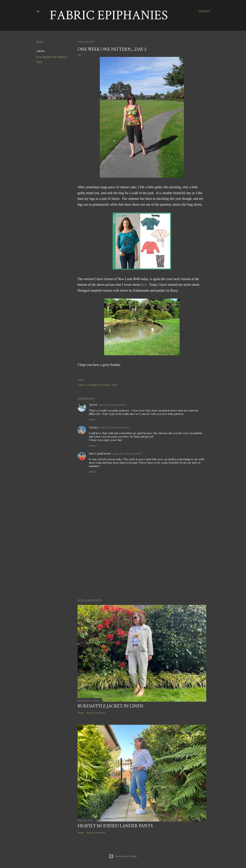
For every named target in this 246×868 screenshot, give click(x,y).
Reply (93, 420)
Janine (93, 405)
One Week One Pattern (52, 57)
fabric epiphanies (100, 454)
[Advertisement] (142, 563)
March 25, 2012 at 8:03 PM (115, 428)
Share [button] (40, 42)
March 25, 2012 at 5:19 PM (113, 405)
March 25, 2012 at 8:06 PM (127, 454)
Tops (39, 62)
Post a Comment (96, 713)
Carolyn (94, 427)
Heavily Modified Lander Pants (115, 826)
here (144, 285)
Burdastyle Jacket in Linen (110, 706)
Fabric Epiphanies (109, 15)
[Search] (204, 11)
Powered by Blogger (123, 856)
